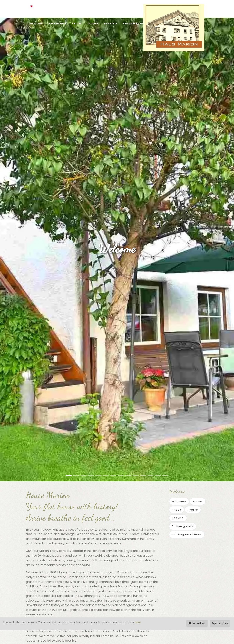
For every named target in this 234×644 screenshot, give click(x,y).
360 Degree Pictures (138, 24)
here (138, 622)
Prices (77, 24)
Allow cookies (197, 623)
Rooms (198, 501)
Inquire (93, 24)
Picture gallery (183, 526)
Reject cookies (220, 623)
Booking (111, 24)
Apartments (57, 24)
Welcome (36, 24)
